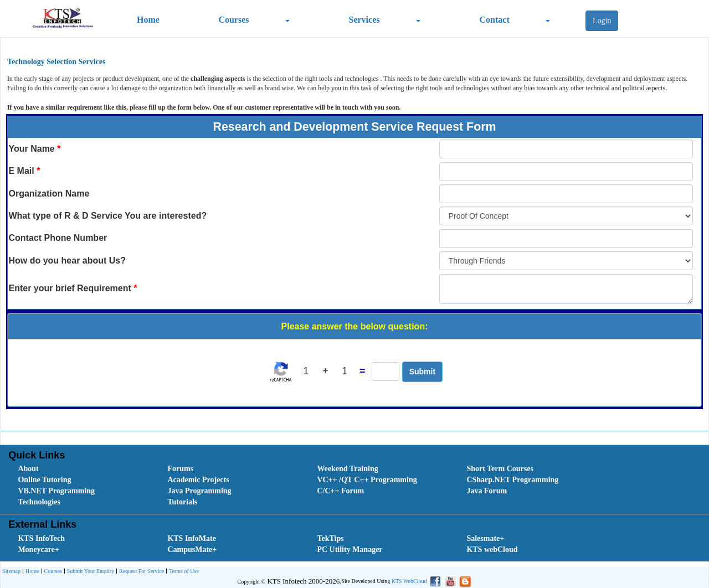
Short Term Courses (500, 469)
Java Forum (487, 491)
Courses (233, 20)
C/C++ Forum (340, 491)
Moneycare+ (38, 550)
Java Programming (199, 491)
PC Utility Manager (350, 550)
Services (364, 20)
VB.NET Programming (56, 491)
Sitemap (11, 571)
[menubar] (357, 486)
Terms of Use (183, 572)
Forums (180, 469)
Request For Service (140, 572)
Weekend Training (347, 469)
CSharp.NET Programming (512, 480)
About (28, 469)
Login (602, 21)
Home (148, 20)
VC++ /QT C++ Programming (367, 480)
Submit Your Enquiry (89, 572)
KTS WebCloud (409, 581)
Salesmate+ (485, 538)
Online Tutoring (44, 480)
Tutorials (182, 502)
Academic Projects (198, 480)
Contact (495, 20)
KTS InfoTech (41, 538)
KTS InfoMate (192, 538)
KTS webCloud (492, 550)
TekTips (330, 538)
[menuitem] (80, 469)
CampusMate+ (192, 550)
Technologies (39, 502)
